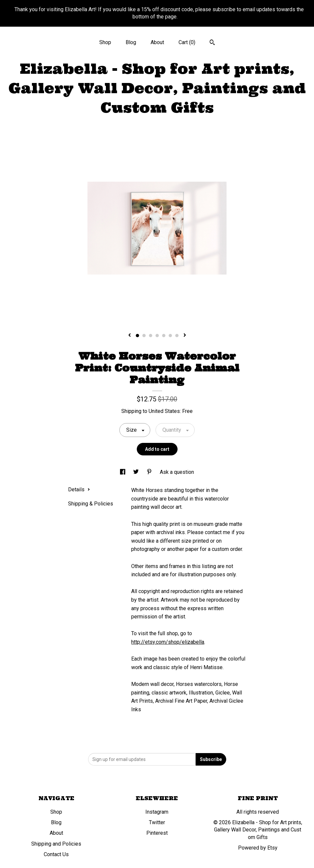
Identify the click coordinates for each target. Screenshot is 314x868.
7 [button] (177, 336)
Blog (131, 42)
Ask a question (177, 472)
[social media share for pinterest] (150, 472)
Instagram (157, 812)
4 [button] (157, 336)
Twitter (157, 822)
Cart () (187, 42)
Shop (105, 42)
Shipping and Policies (56, 844)
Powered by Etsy (258, 848)
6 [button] (170, 336)
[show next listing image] (185, 336)
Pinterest (157, 833)
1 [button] (137, 336)
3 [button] (151, 336)
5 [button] (164, 336)
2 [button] (144, 336)
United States (164, 411)
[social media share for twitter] (137, 472)
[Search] (212, 43)
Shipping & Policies (91, 504)
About (157, 42)
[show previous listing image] (130, 336)
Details (79, 489)
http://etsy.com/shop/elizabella (168, 642)
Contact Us (56, 854)
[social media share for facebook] (123, 472)
